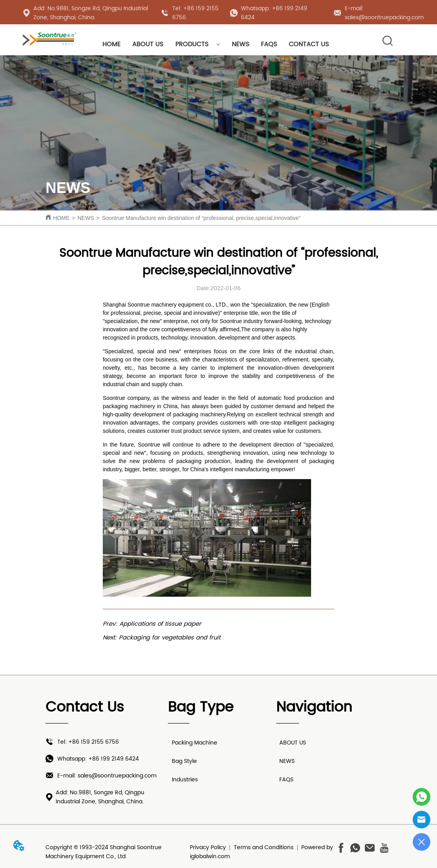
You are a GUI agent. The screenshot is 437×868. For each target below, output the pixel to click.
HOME (111, 44)
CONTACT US (309, 44)
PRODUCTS (198, 44)
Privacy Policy (208, 847)
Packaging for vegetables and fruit (170, 638)
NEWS (240, 44)
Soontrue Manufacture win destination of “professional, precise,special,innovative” (201, 218)
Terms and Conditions (264, 847)
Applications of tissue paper (160, 624)
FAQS (269, 44)
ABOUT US (148, 44)
